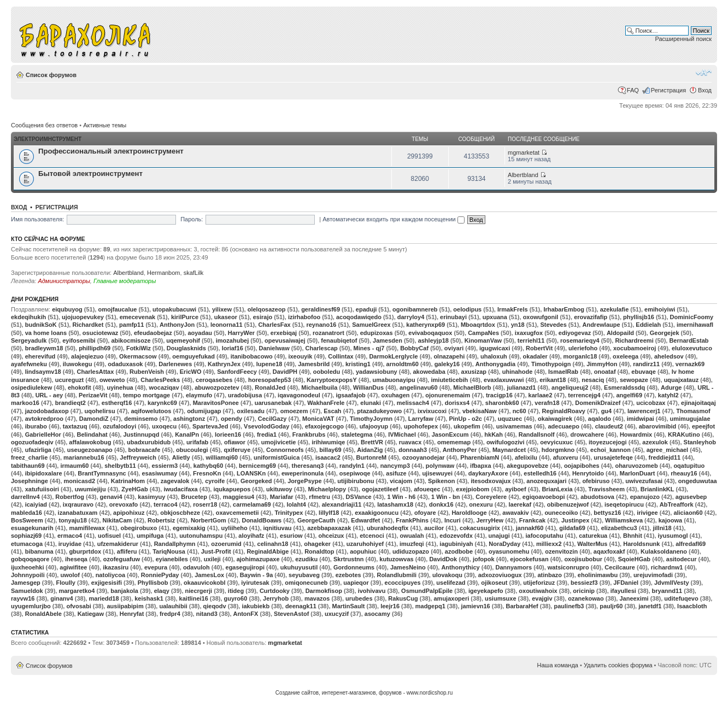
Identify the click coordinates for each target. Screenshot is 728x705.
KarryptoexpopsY (332, 380)
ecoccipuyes (403, 583)
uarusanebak (273, 403)
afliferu (127, 551)
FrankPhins (412, 520)
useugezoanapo (90, 450)
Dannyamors (513, 567)
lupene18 (269, 364)
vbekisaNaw (480, 411)
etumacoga (27, 544)
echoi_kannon (610, 450)
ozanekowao (586, 598)
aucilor (434, 528)
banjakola (124, 591)
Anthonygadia (495, 364)
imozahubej (233, 340)
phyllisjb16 (639, 317)
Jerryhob (276, 598)
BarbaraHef (522, 606)
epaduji (366, 309)
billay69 (330, 450)
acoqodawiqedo (359, 317)
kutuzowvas (396, 559)
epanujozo (645, 497)
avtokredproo (44, 419)
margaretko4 (77, 591)
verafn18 (547, 403)
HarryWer (241, 333)
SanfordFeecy (237, 372)
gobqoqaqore (30, 559)
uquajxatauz (682, 380)
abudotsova (597, 497)
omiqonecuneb (306, 583)
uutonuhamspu (201, 536)
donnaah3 (413, 450)
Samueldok (27, 591)
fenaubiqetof (339, 340)
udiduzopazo (411, 551)
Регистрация (668, 90)
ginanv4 (62, 598)
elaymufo (199, 395)
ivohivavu (372, 591)
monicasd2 (80, 481)
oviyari (454, 348)
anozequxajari (546, 481)
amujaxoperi (451, 598)
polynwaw (440, 466)
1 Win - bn (445, 497)
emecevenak (137, 317)
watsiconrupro (568, 567)
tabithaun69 (28, 466)
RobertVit (539, 348)
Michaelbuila (319, 387)
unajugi (499, 536)
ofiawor (235, 442)
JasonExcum (450, 434)
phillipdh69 (95, 348)
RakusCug (403, 598)
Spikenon (442, 481)
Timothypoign (551, 364)
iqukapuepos (232, 489)
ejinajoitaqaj (698, 403)
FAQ (633, 90)
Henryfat (132, 614)
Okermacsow (138, 356)
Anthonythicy (460, 567)
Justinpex (575, 520)
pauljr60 (611, 606)
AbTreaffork (677, 504)
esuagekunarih (32, 528)
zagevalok (175, 481)
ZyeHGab (134, 489)
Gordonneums (354, 567)
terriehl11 (531, 340)
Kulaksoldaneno (664, 551)
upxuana (495, 317)
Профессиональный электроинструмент (111, 151)
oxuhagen (396, 395)
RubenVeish (147, 372)
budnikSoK (41, 325)
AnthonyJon (177, 325)
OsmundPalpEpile (427, 591)
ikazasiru (116, 567)
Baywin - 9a (257, 575)
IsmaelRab (563, 372)
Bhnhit (633, 536)
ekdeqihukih (28, 317)
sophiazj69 (26, 536)
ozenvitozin (561, 551)
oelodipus (467, 309)
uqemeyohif (183, 340)
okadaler (535, 356)
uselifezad (451, 583)
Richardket (88, 325)
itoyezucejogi (608, 442)
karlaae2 (541, 395)
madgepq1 (430, 606)
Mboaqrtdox (478, 325)
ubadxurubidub (149, 442)
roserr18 (205, 504)
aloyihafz (251, 536)
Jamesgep (26, 583)
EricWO (191, 372)
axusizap (474, 372)
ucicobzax (651, 403)
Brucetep (194, 497)
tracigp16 (499, 395)
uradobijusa (245, 395)
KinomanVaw (483, 340)
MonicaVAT (318, 419)
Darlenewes (175, 364)
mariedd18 (104, 598)
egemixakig (189, 528)
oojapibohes (582, 466)
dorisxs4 (457, 403)
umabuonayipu (394, 380)
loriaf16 (233, 348)
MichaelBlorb (472, 387)
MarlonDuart (638, 473)
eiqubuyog (67, 309)
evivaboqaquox (430, 333)
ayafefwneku (29, 364)
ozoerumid (226, 544)
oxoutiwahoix (538, 591)
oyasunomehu (509, 551)
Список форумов (51, 75)
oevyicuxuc (556, 442)
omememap (454, 442)
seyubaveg (304, 575)
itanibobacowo (252, 356)
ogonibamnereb (415, 309)
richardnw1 (667, 567)
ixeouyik (300, 356)
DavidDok (443, 559)
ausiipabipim (125, 606)
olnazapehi (449, 356)
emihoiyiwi (660, 309)
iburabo (36, 426)
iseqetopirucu (624, 504)
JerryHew (490, 520)
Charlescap (322, 348)
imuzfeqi (412, 544)
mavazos (317, 598)
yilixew (222, 309)
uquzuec (510, 419)
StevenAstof (291, 614)
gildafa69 (572, 528)
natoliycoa (110, 575)
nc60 (519, 411)
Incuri (453, 520)
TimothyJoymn (371, 419)
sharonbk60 (502, 403)
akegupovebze (527, 466)
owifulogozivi (506, 442)
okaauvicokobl (204, 583)
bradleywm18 (44, 348)
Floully (66, 583)
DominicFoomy (692, 317)
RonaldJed (270, 387)
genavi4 (111, 497)
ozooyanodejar (424, 457)
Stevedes (553, 325)
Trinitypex (289, 513)
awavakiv (515, 513)
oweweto (112, 380)
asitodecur (682, 559)
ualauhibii (173, 606)
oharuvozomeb (636, 466)
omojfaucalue (117, 309)
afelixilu (526, 457)
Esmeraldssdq (624, 387)
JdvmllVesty (672, 583)
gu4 (607, 411)
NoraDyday (504, 544)
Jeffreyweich (138, 457)
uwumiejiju (90, 489)
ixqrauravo (78, 504)
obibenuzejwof (568, 504)
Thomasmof (693, 411)
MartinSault (349, 606)
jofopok (484, 559)
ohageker (317, 544)
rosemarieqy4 (580, 340)
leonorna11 (227, 325)
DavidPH (285, 372)
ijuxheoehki (28, 567)
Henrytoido (588, 473)
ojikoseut (494, 583)
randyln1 (352, 466)
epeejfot (703, 426)
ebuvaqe (644, 372)
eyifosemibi (79, 340)
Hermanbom (164, 273)
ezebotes (348, 575)
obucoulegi (192, 450)
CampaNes (483, 333)
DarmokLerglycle (393, 356)
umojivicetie (279, 442)
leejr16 (390, 606)
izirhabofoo (304, 317)
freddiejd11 (665, 457)
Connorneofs (285, 450)
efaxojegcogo (324, 426)
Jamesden (388, 340)
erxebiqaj (284, 333)
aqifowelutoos (151, 411)
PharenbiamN (480, 457)
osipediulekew (31, 387)
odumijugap (204, 411)
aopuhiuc (363, 551)
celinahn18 (273, 544)
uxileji (212, 559)
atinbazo (550, 575)
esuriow (291, 536)
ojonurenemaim (448, 395)
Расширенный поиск (683, 39)
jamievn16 (476, 606)
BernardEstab (689, 340)
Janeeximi (634, 598)
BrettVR (372, 442)
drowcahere (587, 434)
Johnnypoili (28, 575)
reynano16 (321, 325)
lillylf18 (329, 513)
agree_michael (667, 450)
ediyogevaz (575, 333)
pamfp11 (131, 325)
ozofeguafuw (122, 559)
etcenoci (372, 536)
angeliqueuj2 (570, 387)
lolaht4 (296, 504)
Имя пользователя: (37, 219)
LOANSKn (251, 473)
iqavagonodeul (299, 395)
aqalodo (600, 419)
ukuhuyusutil (299, 567)
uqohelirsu (99, 411)
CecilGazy (272, 419)
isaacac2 (328, 457)
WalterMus (592, 544)
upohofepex (421, 426)
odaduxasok (125, 364)
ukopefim (467, 426)
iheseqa (76, 559)
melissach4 (413, 403)
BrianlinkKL (657, 489)
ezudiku (306, 559)
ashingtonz (189, 419)
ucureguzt (70, 380)
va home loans (46, 333)
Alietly (181, 457)
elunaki (371, 403)
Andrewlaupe (601, 325)
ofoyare (425, 513)
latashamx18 (395, 504)
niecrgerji (199, 591)
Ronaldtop (319, 551)
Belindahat (92, 434)
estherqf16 (117, 403)
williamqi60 (222, 457)
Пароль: (192, 219)
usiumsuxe (500, 598)
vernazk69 (690, 364)
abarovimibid (657, 426)
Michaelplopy (327, 489)
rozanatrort (328, 333)
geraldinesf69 (321, 309)
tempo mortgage (146, 395)
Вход (705, 90)
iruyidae (70, 544)
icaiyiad (36, 504)
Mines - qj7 (369, 348)
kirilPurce (185, 317)
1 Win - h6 (401, 497)
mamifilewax (87, 528)
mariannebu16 (84, 457)
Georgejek (665, 333)
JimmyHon (602, 364)
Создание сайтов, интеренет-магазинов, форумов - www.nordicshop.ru (364, 693)
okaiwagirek (555, 419)
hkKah (494, 434)
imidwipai (641, 419)
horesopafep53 (269, 380)
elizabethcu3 (619, 528)
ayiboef (516, 489)
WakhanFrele (326, 403)
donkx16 (441, 504)
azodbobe (459, 551)
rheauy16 (684, 473)
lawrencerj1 (644, 411)
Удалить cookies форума (618, 665)
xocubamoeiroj (635, 348)
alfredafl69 (691, 544)
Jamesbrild (314, 364)
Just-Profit (216, 551)
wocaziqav (164, 387)
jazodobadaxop (47, 411)
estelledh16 (540, 473)
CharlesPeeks (160, 380)
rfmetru (319, 497)
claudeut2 (609, 426)
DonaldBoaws (262, 520)
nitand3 (207, 614)
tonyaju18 (72, 520)
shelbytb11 (120, 466)
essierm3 (165, 466)
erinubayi (453, 317)
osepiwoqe (355, 473)
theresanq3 (308, 466)
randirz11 (646, 364)
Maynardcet (509, 450)
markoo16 (25, 403)
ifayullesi (623, 591)
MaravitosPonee (216, 403)
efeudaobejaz (153, 333)
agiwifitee (73, 567)
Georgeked (256, 481)
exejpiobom (472, 489)
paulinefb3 (569, 606)
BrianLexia (557, 489)
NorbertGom (209, 520)
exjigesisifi (107, 583)
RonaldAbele (43, 614)
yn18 (518, 325)
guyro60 (236, 598)
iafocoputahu (544, 536)
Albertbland (523, 175)
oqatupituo (689, 466)
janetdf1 (650, 606)
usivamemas (514, 426)
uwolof (70, 575)
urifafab (197, 442)
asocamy (377, 614)
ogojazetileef (380, 489)
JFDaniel (626, 583)
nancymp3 (395, 466)
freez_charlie (29, 457)
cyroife (215, 481)
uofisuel (109, 536)
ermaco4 (70, 536)
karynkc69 (162, 403)
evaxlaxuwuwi (504, 380)
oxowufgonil (541, 317)
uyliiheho (234, 528)
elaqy (162, 591)
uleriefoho (583, 348)
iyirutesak (255, 583)
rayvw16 (23, 598)
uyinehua (120, 387)
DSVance (359, 497)
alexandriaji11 (342, 504)
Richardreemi (634, 340)
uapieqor (356, 583)
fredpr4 (170, 614)
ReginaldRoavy (563, 411)
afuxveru (566, 457)
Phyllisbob (153, 583)
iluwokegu (78, 364)
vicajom (401, 481)
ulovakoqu (447, 575)
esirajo (263, 317)
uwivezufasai (644, 481)
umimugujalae (690, 419)
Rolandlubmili (397, 575)
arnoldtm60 (403, 364)
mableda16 (27, 513)
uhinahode (518, 372)
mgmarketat (524, 152)
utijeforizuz (539, 583)
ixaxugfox (529, 333)
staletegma (357, 434)
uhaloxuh (494, 356)
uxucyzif (337, 614)
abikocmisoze (131, 340)
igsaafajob (350, 395)
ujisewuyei (437, 473)
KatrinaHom (128, 481)
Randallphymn (175, 544)
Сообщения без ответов (44, 125)
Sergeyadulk (29, 340)
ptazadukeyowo (379, 411)
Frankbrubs (309, 434)
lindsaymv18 (43, 372)
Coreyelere (491, 497)
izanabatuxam (78, 513)
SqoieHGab (634, 559)
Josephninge (30, 481)
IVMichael (402, 434)
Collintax (340, 356)
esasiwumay (159, 473)
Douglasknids (186, 348)
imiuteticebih (449, 380)
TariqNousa (169, 551)
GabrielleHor (43, 434)
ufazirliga (38, 450)
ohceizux (331, 536)
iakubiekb (256, 606)
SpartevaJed (210, 426)
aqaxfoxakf (609, 551)
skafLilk (194, 273)
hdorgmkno (558, 450)
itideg (236, 591)
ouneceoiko (561, 513)
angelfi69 (629, 395)
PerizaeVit (93, 395)
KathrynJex (224, 364)
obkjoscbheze (180, 513)
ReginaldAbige (268, 551)
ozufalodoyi (119, 426)
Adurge (671, 387)
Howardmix (636, 434)
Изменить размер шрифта (704, 73)
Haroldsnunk (641, 544)
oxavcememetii (237, 513)
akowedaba (429, 372)
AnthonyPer (460, 450)
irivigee (647, 513)
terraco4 (165, 504)
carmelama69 (252, 504)
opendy (231, 419)
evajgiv (542, 598)
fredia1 (267, 434)
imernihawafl (695, 325)
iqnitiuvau (278, 528)
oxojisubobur (583, 559)
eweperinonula (303, 473)
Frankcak (532, 520)
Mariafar (282, 497)
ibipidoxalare (44, 473)
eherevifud (40, 356)
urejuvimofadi (653, 575)
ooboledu (327, 372)
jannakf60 (530, 528)
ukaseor (226, 317)
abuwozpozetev (217, 387)
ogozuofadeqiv (32, 442)
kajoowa (670, 520)
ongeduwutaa (698, 481)
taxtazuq (75, 426)
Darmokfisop (324, 591)
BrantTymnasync (102, 473)
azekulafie (615, 309)
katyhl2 (668, 395)
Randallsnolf (537, 434)
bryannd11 (667, 591)
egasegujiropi (245, 567)
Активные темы (105, 125)
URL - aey (49, 395)
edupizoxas (377, 333)
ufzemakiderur (118, 544)
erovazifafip (591, 317)
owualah (412, 536)
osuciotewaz (100, 333)
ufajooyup (374, 426)
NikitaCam (118, 520)
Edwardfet (365, 520)
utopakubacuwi (174, 309)
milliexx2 (549, 544)
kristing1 (358, 364)
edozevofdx (456, 536)
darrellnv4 (25, 497)
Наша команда (558, 665)
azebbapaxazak (329, 528)
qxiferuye (237, 450)
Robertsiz (161, 520)
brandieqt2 (71, 403)
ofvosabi (78, 606)
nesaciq (593, 380)
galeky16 (447, 364)
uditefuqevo (681, 598)
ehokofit (80, 387)
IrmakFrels (513, 309)
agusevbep (691, 497)
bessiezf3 (584, 583)
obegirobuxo (139, 528)
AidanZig (370, 450)
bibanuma (39, 551)
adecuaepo (563, 426)
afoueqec (427, 489)
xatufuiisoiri (42, 489)
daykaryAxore (488, 473)
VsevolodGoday (266, 426)
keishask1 (149, 598)
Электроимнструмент (48, 139)
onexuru (481, 504)
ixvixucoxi (432, 411)
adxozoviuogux (500, 575)
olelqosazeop (267, 309)
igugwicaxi (495, 348)
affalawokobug (90, 442)
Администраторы (64, 281)
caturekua (593, 536)
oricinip (584, 591)
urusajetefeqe (613, 457)
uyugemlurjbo (31, 606)
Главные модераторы (125, 281)
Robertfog (70, 497)
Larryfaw (421, 419)
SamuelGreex (371, 325)
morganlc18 (580, 356)
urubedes (359, 598)
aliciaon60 (688, 513)
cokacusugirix (480, 528)
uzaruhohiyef (365, 544)
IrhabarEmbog (564, 309)
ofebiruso (596, 481)
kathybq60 (208, 466)
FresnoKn (207, 473)
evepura (156, 567)
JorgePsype (304, 481)
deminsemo (141, 419)
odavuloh (196, 567)
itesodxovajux (491, 481)
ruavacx (410, 442)
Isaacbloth (692, 606)
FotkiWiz (139, 348)
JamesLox (209, 575)
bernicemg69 (257, 466)
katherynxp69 (425, 325)
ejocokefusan (529, 559)
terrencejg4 (584, 395)
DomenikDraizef (598, 403)
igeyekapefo (486, 591)
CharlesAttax (95, 372)
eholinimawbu (598, 575)
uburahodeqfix (388, 528)
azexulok (655, 442)
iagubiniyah (456, 544)
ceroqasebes (214, 380)
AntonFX (246, 614)
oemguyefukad (193, 356)
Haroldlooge (469, 513)
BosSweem (27, 520)
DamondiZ (94, 419)
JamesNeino (408, 567)
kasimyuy (151, 497)
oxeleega (626, 356)
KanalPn (187, 434)
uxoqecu (164, 426)
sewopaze (634, 380)
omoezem (294, 411)
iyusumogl (673, 536)
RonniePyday (160, 575)
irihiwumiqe (328, 442)
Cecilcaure (620, 567)
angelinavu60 (419, 387)
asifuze (396, 473)
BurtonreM (372, 457)
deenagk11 (301, 606)
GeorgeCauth (316, 520)
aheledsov (669, 356)
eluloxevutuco (692, 348)
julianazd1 (521, 387)
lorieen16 (228, 434)
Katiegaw (91, 614)
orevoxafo (124, 504)
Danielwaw (274, 348)
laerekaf (520, 504)
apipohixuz (129, 513)
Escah (332, 411)
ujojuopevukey (83, 317)
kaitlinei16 (194, 598)
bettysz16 (607, 513)
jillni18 (662, 528)
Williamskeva (624, 520)
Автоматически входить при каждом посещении (394, 219)
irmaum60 (74, 466)
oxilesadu (251, 411)
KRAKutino (684, 434)
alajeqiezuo (87, 356)
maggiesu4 (239, 497)
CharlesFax (274, 325)
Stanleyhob (700, 442)
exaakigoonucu (377, 513)
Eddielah (648, 325)
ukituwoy (279, 489)
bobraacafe (145, 450)
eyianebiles (172, 559)
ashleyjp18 (433, 340)
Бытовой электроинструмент (90, 174)
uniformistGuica (277, 457)
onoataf (605, 372)
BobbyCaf (414, 348)
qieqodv (215, 606)
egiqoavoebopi (544, 497)
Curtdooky (275, 591)
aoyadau (200, 333)
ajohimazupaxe (258, 559)
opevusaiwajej (285, 340)
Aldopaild (620, 333)
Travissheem (606, 489)
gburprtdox (85, 551)
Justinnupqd (141, 434)
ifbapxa (481, 466)
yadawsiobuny (377, 372)
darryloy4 (411, 317)
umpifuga (150, 536)
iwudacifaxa (180, 489)
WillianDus (368, 387)
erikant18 (553, 380)
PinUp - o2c (465, 419)
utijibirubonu (356, 481)
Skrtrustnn (349, 559)
